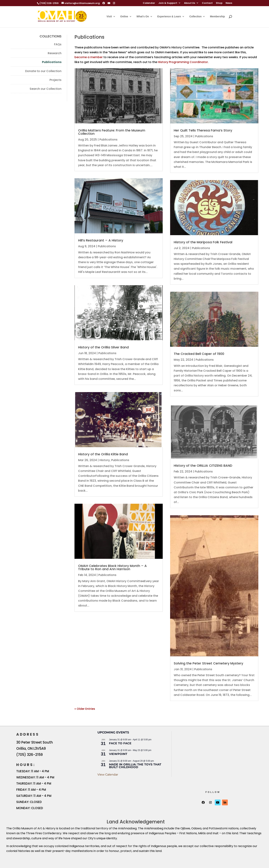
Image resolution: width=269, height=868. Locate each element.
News (229, 3)
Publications (52, 62)
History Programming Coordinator (183, 62)
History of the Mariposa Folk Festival (203, 242)
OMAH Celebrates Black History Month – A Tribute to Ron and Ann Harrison (112, 567)
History (105, 460)
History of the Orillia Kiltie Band (103, 454)
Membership (217, 17)
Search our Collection (46, 89)
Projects (55, 80)
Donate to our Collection (43, 71)
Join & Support (168, 3)
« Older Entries (85, 709)
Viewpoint (118, 754)
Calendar (149, 3)
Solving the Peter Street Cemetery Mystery (208, 663)
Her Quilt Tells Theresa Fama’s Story (203, 130)
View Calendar (108, 775)
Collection (195, 17)
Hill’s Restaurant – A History (101, 240)
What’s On (143, 17)
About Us (190, 3)
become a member (89, 57)
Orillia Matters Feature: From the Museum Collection (112, 132)
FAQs (58, 44)
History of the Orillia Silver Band (103, 347)
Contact (207, 3)
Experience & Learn (169, 17)
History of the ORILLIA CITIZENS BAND (203, 466)
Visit (109, 17)
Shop (219, 3)
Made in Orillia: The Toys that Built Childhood (135, 766)
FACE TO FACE (120, 743)
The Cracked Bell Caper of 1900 (199, 354)
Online (124, 17)
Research (55, 53)
